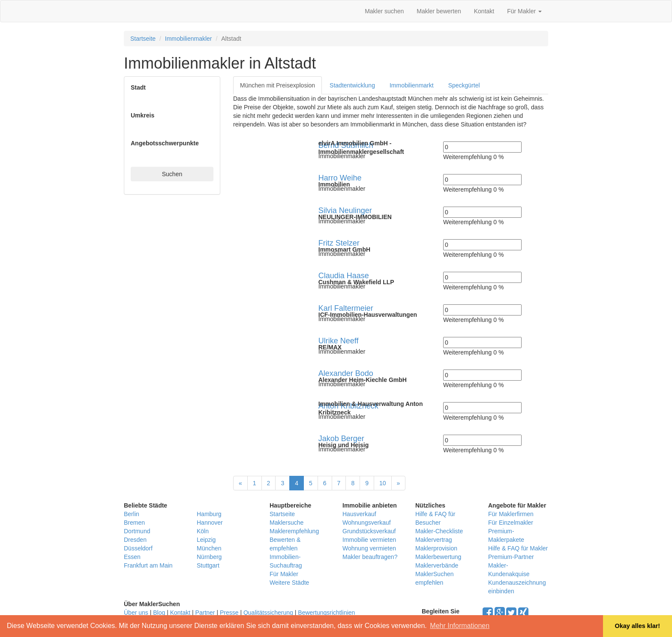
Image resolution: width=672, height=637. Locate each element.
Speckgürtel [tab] (464, 85)
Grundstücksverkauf (369, 531)
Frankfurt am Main (148, 565)
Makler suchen (384, 11)
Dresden (135, 540)
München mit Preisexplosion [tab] (277, 85)
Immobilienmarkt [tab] (412, 85)
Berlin (132, 514)
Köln (203, 531)
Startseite (143, 39)
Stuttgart (208, 565)
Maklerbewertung (438, 557)
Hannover (210, 523)
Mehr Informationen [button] (460, 626)
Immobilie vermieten (369, 540)
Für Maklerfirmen (511, 514)
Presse (229, 613)
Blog (159, 613)
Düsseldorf (138, 548)
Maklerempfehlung (294, 531)
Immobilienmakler (189, 39)
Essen (132, 557)
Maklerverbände (437, 565)
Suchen (172, 174)
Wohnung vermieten (369, 548)
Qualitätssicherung (268, 613)
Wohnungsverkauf (367, 523)
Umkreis (142, 115)
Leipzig (206, 540)
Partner (205, 613)
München (209, 548)
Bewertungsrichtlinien (326, 613)
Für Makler (524, 11)
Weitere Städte (289, 583)
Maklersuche (286, 523)
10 (383, 483)
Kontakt (484, 11)
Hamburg (209, 514)
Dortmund (137, 531)
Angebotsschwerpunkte (165, 143)
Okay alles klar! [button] (637, 626)
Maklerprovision (436, 548)
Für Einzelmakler (511, 523)
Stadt (138, 87)
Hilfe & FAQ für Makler (518, 548)
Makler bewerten (439, 11)
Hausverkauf (359, 514)
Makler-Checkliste (439, 531)
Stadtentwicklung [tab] (352, 85)
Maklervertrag (434, 540)
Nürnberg (209, 557)
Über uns (136, 613)
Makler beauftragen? (370, 557)
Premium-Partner (511, 557)
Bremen (134, 523)
